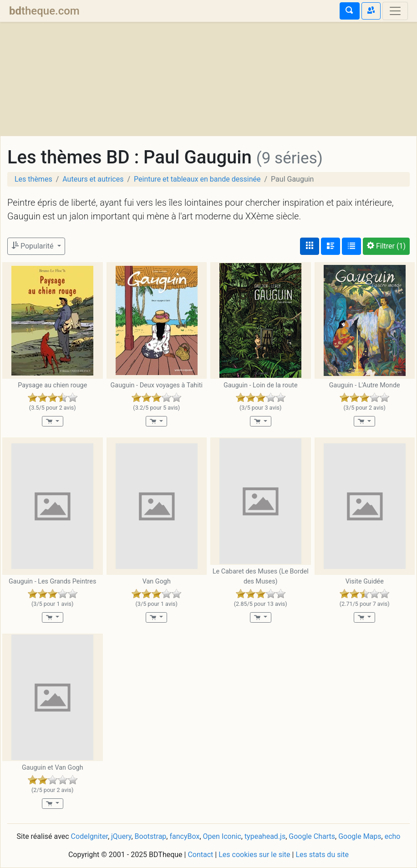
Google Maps (360, 836)
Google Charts (312, 836)
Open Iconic (222, 836)
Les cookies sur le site (254, 855)
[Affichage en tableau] (351, 246)
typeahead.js (265, 836)
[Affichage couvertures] (310, 246)
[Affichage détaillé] (331, 246)
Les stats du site (322, 855)
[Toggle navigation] (395, 11)
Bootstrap (151, 836)
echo (393, 836)
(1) (386, 246)
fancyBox (184, 836)
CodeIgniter (89, 836)
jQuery (121, 836)
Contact (200, 855)
